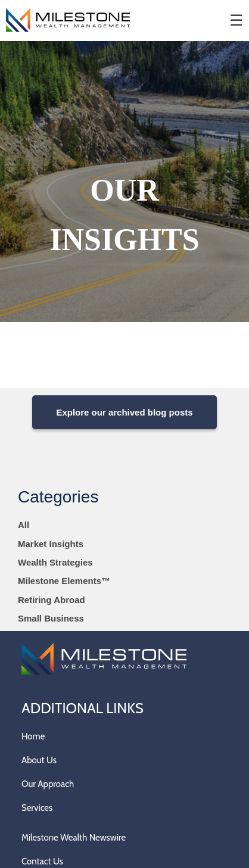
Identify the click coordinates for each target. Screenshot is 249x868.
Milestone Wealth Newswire (74, 838)
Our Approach (48, 784)
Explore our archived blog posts (124, 412)
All (24, 525)
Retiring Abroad (52, 600)
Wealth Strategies (55, 562)
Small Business (51, 618)
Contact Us (42, 861)
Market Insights (51, 544)
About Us (39, 760)
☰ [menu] (236, 21)
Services (37, 808)
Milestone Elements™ (64, 581)
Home (33, 736)
